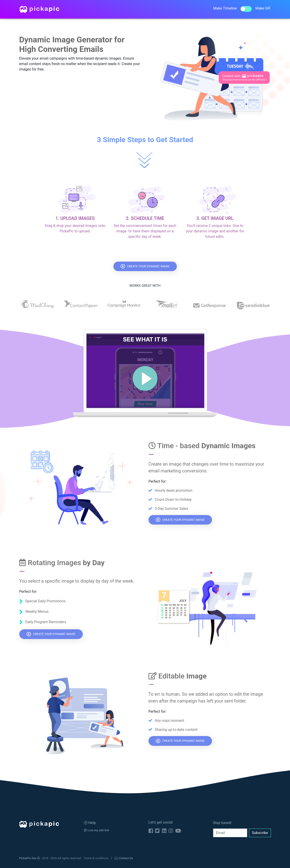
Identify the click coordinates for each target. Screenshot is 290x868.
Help (90, 823)
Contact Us (124, 858)
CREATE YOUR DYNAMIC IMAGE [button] (145, 266)
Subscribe (260, 833)
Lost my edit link (97, 830)
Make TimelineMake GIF (242, 9)
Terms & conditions (96, 858)
